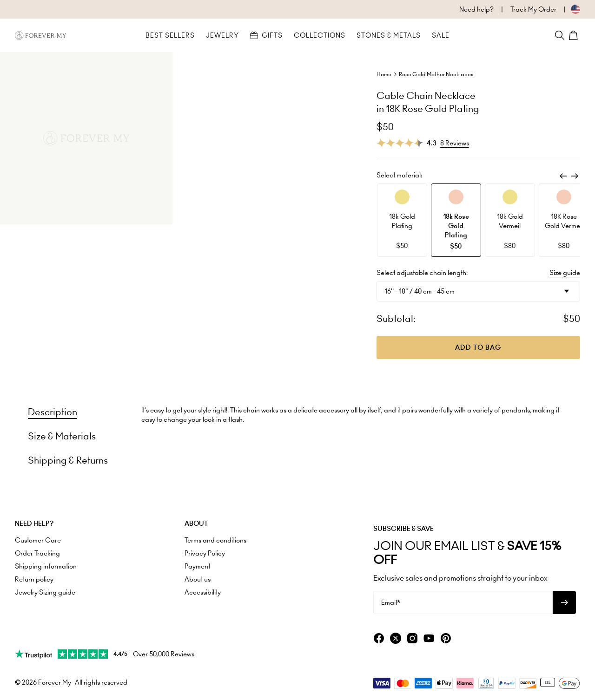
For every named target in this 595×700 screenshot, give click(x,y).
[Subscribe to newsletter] (564, 602)
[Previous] (563, 176)
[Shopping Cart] (575, 35)
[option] (402, 220)
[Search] (560, 35)
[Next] (575, 176)
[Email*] (463, 602)
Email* (391, 602)
